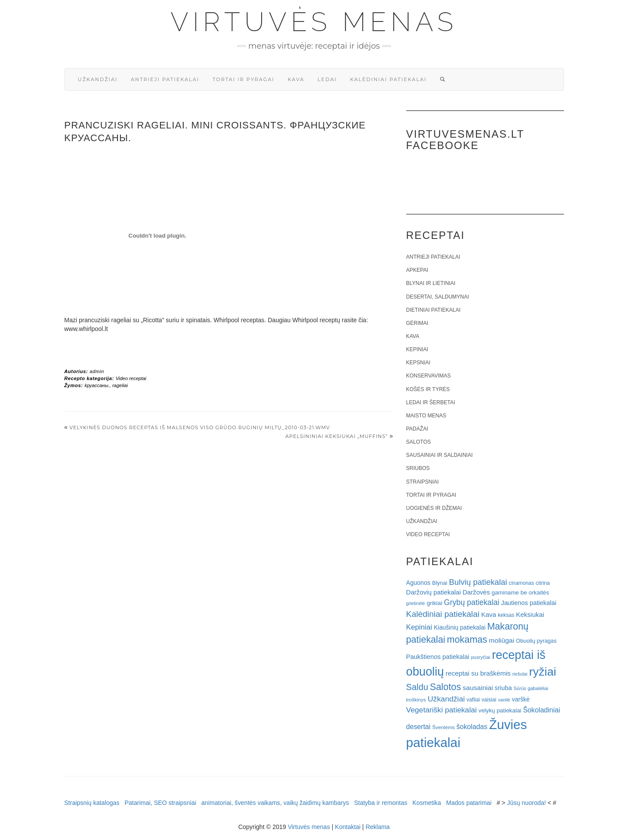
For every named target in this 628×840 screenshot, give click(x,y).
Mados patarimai (469, 803)
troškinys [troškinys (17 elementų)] (416, 700)
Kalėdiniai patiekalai (389, 79)
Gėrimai (417, 323)
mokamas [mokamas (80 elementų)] (467, 639)
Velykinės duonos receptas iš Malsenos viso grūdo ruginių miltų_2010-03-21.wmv (200, 427)
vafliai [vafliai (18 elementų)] (473, 700)
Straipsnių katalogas (92, 803)
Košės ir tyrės (428, 389)
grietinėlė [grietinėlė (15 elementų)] (416, 603)
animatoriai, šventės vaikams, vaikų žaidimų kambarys (275, 803)
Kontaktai (348, 827)
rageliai (120, 385)
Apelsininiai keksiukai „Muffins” (337, 436)
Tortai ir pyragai (244, 79)
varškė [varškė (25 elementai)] (521, 699)
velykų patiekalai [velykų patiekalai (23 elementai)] (500, 710)
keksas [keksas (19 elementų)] (506, 615)
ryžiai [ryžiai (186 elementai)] (543, 672)
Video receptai (131, 378)
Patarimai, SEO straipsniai (160, 803)
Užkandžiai (98, 79)
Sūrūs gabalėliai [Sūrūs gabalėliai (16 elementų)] (531, 688)
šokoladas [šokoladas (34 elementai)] (472, 727)
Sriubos (418, 468)
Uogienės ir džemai (434, 508)
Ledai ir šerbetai (431, 402)
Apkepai (417, 270)
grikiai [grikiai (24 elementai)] (435, 603)
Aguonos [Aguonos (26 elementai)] (419, 583)
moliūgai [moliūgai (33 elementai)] (502, 640)
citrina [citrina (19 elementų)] (543, 583)
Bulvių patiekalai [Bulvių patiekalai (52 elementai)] (478, 582)
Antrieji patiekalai (165, 79)
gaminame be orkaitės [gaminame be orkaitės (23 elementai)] (520, 593)
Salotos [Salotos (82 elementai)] (445, 687)
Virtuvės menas (314, 22)
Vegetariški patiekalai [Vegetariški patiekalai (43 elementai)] (442, 710)
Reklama (378, 827)
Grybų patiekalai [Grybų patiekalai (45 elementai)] (472, 602)
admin (97, 371)
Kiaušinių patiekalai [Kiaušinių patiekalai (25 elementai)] (460, 628)
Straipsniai (423, 482)
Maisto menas (426, 416)
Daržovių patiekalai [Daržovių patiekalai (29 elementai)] (434, 592)
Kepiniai (417, 349)
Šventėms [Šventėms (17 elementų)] (443, 727)
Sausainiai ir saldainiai (440, 455)
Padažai (417, 429)
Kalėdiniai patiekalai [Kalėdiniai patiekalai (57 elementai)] (443, 614)
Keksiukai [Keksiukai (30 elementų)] (530, 614)
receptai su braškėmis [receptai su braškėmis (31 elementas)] (478, 673)
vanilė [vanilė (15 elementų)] (504, 700)
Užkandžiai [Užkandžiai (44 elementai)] (446, 699)
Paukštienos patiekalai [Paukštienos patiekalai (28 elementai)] (438, 657)
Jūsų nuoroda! (527, 803)
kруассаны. (97, 385)
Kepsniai (418, 363)
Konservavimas (429, 376)
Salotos (419, 442)
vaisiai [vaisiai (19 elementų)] (489, 700)
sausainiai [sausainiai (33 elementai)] (478, 688)
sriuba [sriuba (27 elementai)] (503, 688)
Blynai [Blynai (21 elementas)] (440, 583)
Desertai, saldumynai (438, 297)
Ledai (327, 79)
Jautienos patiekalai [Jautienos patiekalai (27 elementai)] (529, 603)
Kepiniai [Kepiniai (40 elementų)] (419, 627)
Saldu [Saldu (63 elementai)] (417, 687)
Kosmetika (427, 803)
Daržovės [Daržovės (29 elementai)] (476, 592)
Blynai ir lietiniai (431, 283)
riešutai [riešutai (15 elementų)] (520, 674)
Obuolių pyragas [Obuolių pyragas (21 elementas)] (536, 641)
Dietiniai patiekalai (433, 310)
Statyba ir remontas (381, 803)
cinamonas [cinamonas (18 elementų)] (521, 583)
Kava (296, 79)
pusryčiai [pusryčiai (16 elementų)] (481, 657)
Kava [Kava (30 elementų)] (489, 614)
